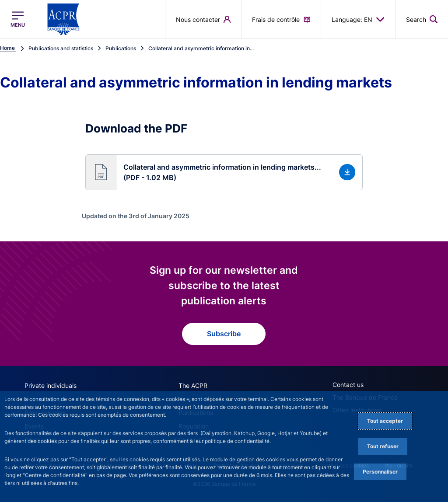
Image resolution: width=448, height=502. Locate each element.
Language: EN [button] (358, 19)
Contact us (348, 385)
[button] (224, 172)
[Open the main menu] (18, 19)
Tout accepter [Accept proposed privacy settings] (385, 421)
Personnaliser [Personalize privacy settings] (380, 472)
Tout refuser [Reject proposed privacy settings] (383, 446)
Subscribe (224, 334)
